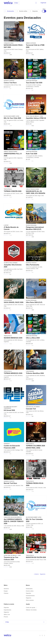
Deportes (34, 11)
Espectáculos (7, 610)
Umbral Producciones (10, 152)
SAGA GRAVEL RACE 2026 (14, 302)
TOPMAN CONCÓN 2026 (13, 191)
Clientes (6, 593)
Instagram (45, 635)
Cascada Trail (31, 409)
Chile (25, 622)
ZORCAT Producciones (33, 189)
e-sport (6, 225)
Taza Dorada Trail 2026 (34, 83)
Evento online (22, 11)
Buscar (36, 3)
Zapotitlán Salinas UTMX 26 (36, 118)
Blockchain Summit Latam (11, 116)
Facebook (40, 635)
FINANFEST (7, 444)
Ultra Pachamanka (33, 265)
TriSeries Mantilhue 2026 (35, 373)
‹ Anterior (36, 574)
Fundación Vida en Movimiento (13, 517)
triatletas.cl (8, 189)
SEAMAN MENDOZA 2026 (13, 338)
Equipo (6, 591)
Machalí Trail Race (10, 483)
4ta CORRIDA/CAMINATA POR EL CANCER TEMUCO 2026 (14, 521)
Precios (6, 617)
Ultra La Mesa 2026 (33, 338)
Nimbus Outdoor (31, 43)
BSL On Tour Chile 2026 (12, 118)
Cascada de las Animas (33, 407)
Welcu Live (7, 614)
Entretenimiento (30, 596)
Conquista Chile (9, 43)
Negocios (29, 598)
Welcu (8, 3)
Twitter (43, 635)
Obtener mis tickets (31, 610)
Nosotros (6, 589)
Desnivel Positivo (9, 81)
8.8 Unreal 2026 (9, 410)
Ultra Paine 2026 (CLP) (34, 302)
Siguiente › (43, 574)
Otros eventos (30, 600)
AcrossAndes (8, 300)
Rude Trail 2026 (32, 154)
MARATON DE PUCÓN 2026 (36, 557)
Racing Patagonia (31, 225)
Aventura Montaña (32, 81)
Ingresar (43, 3)
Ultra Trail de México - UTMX (34, 116)
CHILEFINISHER (30, 371)
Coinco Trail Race (10, 83)
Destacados (9, 11)
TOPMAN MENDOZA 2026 (13, 373)
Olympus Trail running (11, 263)
